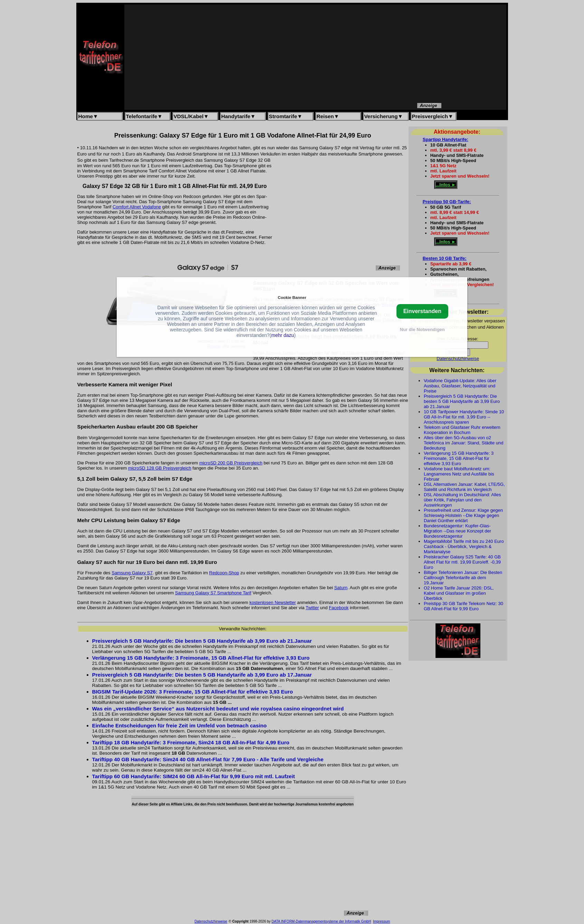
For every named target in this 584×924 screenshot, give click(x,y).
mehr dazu (283, 335)
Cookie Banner (292, 297)
